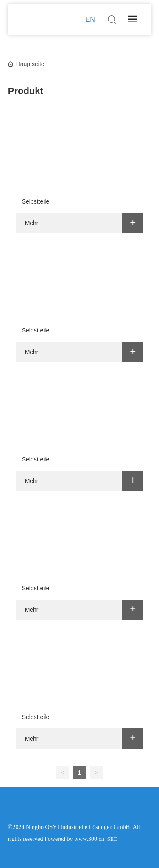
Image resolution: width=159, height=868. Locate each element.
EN (90, 19)
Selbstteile (36, 201)
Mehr (32, 223)
